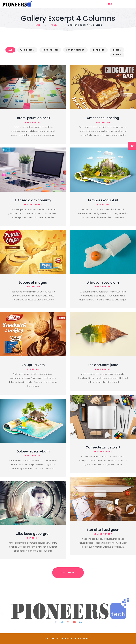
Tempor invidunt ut (103, 200)
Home (37, 25)
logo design (33, 122)
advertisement (33, 204)
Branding (99, 50)
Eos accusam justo (103, 365)
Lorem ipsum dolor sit (33, 118)
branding (103, 204)
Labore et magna (33, 283)
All (10, 50)
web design (103, 122)
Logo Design (50, 50)
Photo (117, 55)
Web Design (27, 50)
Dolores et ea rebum (33, 451)
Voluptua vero (33, 365)
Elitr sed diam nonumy (33, 200)
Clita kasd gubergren (33, 534)
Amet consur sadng (103, 118)
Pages (54, 25)
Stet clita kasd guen (103, 530)
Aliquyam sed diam (103, 283)
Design (117, 50)
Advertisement (75, 50)
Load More (68, 573)
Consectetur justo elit (103, 447)
